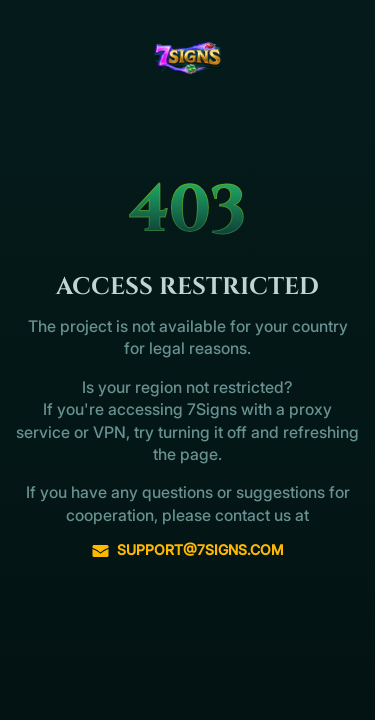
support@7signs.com (187, 550)
